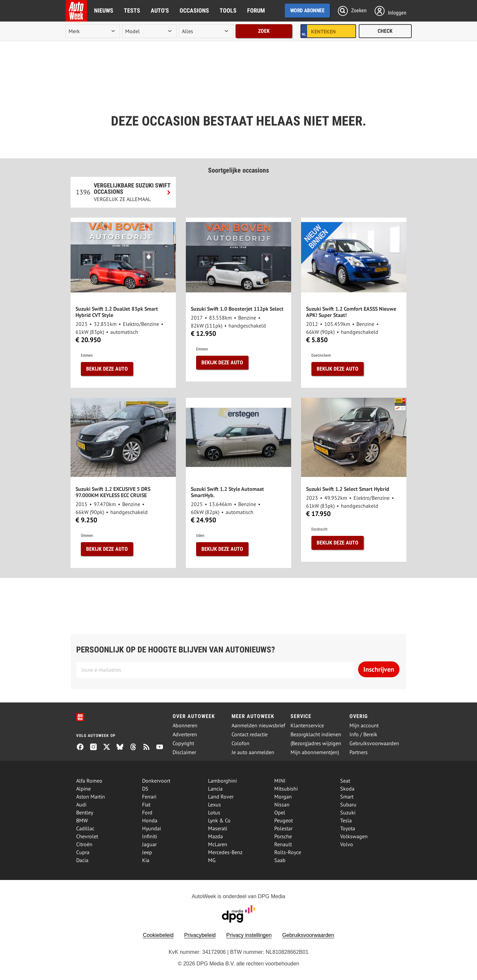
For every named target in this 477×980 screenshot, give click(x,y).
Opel (280, 812)
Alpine (83, 789)
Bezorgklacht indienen (316, 734)
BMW (82, 820)
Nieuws (104, 10)
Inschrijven (379, 669)
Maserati (218, 828)
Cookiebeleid (158, 935)
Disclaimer (184, 752)
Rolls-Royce (288, 852)
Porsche (283, 836)
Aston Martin (91, 797)
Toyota (348, 828)
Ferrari (149, 797)
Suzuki (348, 812)
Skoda (347, 789)
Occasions (194, 10)
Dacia (82, 860)
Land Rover (221, 797)
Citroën (84, 844)
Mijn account (364, 725)
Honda (150, 820)
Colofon (240, 743)
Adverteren (185, 734)
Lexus (214, 804)
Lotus (214, 812)
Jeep (147, 852)
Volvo (347, 844)
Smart (347, 797)
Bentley (85, 812)
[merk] (93, 31)
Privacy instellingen (249, 935)
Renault (283, 844)
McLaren (218, 844)
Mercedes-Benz (225, 852)
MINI (280, 781)
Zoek (264, 31)
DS (145, 789)
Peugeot (284, 820)
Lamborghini (222, 781)
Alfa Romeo (89, 781)
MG (212, 860)
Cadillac (85, 828)
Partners (359, 752)
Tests (132, 10)
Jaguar (149, 844)
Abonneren (185, 725)
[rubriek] (206, 31)
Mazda (215, 836)
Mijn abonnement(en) (315, 752)
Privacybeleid (200, 935)
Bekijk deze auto (107, 369)
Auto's (160, 10)
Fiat (146, 804)
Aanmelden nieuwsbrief (258, 725)
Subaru (348, 804)
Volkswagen (354, 836)
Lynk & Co (219, 820)
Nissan (282, 804)
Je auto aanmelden (253, 752)
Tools (228, 10)
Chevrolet (87, 836)
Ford (147, 812)
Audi (81, 804)
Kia (146, 860)
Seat (345, 781)
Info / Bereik (363, 734)
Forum (256, 10)
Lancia (215, 789)
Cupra (83, 852)
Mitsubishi (286, 789)
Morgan (283, 797)
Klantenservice (307, 725)
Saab (280, 860)
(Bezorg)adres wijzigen (316, 743)
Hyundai (152, 828)
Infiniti (150, 836)
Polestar (283, 828)
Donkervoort (156, 781)
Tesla (346, 820)
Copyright (183, 743)
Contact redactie (250, 734)
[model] (149, 31)
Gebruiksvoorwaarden (374, 743)
